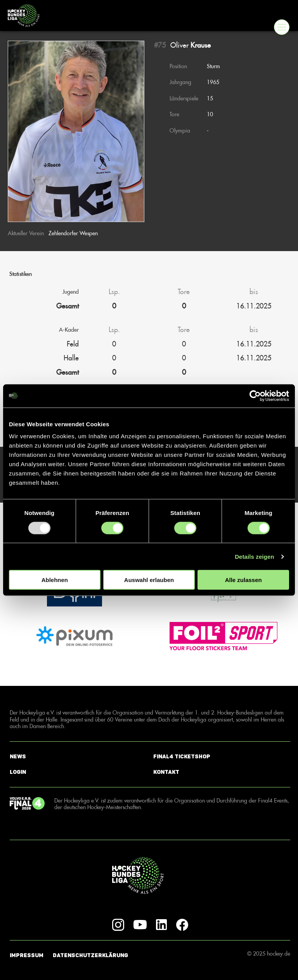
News (18, 757)
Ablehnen (55, 580)
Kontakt (166, 772)
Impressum (27, 955)
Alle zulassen (243, 580)
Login (18, 772)
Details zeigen (254, 556)
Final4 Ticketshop (182, 757)
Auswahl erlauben (149, 580)
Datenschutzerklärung (90, 955)
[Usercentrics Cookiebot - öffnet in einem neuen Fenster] (255, 396)
